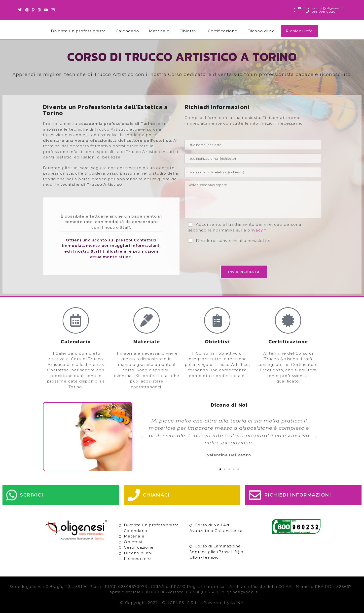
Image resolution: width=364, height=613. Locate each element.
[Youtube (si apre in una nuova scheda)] (46, 10)
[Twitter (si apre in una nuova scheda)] (21, 10)
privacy (255, 230)
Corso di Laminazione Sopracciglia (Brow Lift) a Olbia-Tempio (216, 552)
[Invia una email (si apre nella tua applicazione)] (53, 10)
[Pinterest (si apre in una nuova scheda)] (33, 10)
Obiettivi (189, 31)
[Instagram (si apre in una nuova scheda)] (39, 10)
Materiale (159, 31)
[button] (142, 438)
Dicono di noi (262, 31)
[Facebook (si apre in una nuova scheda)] (27, 10)
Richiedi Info (299, 31)
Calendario (127, 31)
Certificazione (223, 31)
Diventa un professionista (78, 31)
